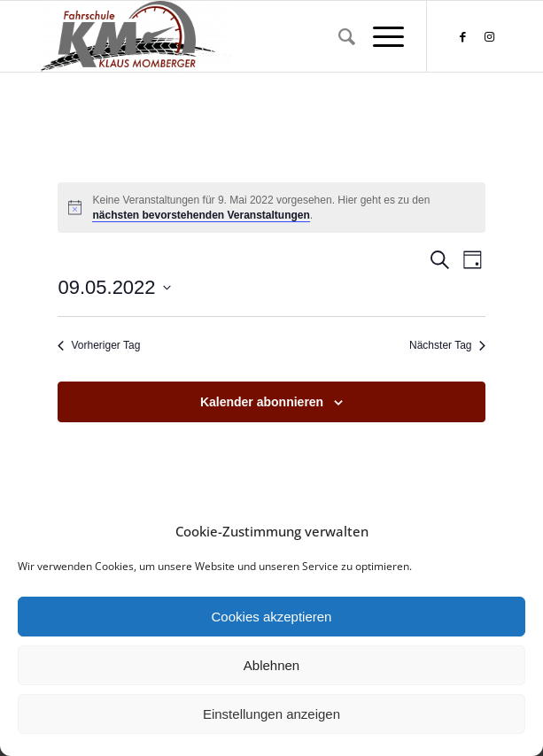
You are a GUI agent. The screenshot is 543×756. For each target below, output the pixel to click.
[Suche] (338, 36)
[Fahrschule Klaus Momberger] (225, 36)
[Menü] (380, 36)
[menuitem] (338, 36)
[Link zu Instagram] (489, 37)
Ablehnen (271, 665)
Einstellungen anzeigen (271, 714)
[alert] (271, 208)
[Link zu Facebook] (462, 37)
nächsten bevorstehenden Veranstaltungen (201, 215)
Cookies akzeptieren (272, 617)
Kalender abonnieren (262, 402)
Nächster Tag (447, 345)
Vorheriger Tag (99, 345)
